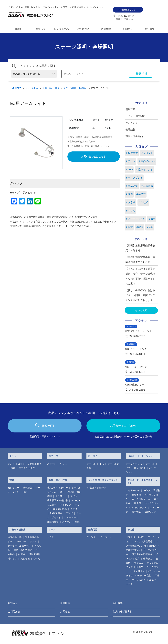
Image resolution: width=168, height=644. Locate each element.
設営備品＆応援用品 (142, 554)
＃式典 (129, 194)
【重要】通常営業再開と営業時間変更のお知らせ (140, 260)
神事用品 (27, 488)
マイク (74, 496)
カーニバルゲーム (141, 499)
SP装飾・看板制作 (96, 488)
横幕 (13, 468)
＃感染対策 (132, 186)
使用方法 (130, 109)
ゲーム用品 (153, 567)
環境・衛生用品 (134, 136)
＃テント (130, 161)
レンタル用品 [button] (61, 29)
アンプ (69, 513)
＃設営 (129, 227)
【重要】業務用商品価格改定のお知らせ (140, 248)
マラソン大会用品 (143, 541)
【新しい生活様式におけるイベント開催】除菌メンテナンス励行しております (140, 295)
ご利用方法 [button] (83, 29)
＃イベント (147, 153)
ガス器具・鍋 (15, 537)
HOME (19, 29)
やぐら (63, 464)
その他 (131, 530)
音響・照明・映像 (58, 480)
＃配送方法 (132, 153)
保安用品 (93, 530)
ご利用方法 (14, 611)
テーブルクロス (134, 464)
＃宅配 (150, 227)
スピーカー (70, 517)
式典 (12, 480)
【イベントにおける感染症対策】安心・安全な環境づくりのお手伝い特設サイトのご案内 (140, 276)
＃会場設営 (147, 186)
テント (13, 456)
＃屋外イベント (144, 169)
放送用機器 (53, 522)
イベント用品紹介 (135, 116)
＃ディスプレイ (134, 178)
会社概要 (150, 29)
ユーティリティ (137, 571)
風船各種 (136, 495)
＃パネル (130, 211)
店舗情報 (106, 29)
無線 (77, 522)
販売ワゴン (150, 512)
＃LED (129, 169)
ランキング (132, 123)
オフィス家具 (139, 580)
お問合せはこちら (127, 10)
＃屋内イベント (147, 161)
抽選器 (137, 503)
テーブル (91, 464)
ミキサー (75, 509)
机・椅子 (93, 456)
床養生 (140, 567)
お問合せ (128, 29)
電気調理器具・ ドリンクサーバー (24, 539)
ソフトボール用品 (135, 537)
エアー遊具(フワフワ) (142, 544)
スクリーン (61, 496)
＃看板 (152, 219)
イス (102, 464)
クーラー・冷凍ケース (19, 546)
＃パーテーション (135, 219)
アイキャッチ (133, 490)
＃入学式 (130, 202)
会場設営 (130, 129)
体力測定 (148, 559)
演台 (25, 492)
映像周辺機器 (60, 509)
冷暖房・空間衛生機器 (30, 464)
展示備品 (136, 512)
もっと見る (141, 310)
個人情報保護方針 (123, 611)
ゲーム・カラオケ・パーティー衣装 (143, 573)
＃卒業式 (141, 194)
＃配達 (140, 227)
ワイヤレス (66, 505)
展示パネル (140, 468)
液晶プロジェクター (57, 488)
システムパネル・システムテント (142, 505)
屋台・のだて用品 (23, 550)
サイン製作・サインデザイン (103, 480)
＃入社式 (143, 202)
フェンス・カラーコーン (99, 537)
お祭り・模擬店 (17, 530)
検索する (142, 74)
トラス (52, 530)
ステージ (53, 456)
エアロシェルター (28, 468)
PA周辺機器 (56, 513)
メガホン (67, 522)
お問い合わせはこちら (94, 156)
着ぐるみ (139, 563)
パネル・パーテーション (140, 456)
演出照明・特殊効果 (57, 500)
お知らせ (41, 29)
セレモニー (13, 488)
